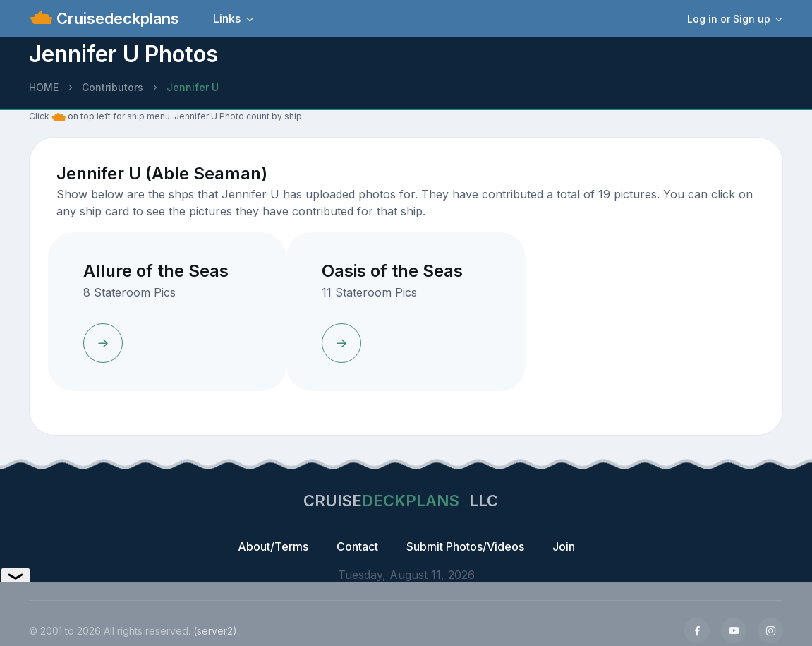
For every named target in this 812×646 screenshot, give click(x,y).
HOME (44, 87)
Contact (357, 546)
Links (227, 18)
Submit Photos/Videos (465, 546)
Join (564, 546)
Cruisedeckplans (116, 18)
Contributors (113, 87)
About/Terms (273, 546)
